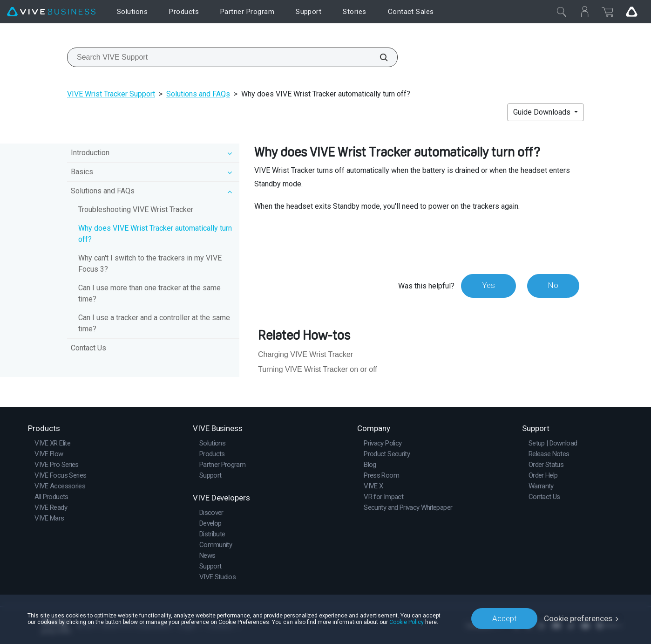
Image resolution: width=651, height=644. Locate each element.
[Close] (562, 12)
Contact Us (88, 348)
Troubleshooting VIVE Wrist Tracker (136, 209)
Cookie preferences (578, 618)
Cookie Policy (407, 622)
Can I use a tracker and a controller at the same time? (154, 323)
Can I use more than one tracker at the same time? (149, 293)
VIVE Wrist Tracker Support (111, 94)
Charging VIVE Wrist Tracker (305, 354)
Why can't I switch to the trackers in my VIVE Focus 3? (150, 264)
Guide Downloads (543, 112)
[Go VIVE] (631, 12)
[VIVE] (51, 12)
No (553, 286)
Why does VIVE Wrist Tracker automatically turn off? (155, 234)
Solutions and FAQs (198, 94)
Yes (488, 286)
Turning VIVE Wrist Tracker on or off (318, 369)
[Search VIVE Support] (379, 57)
